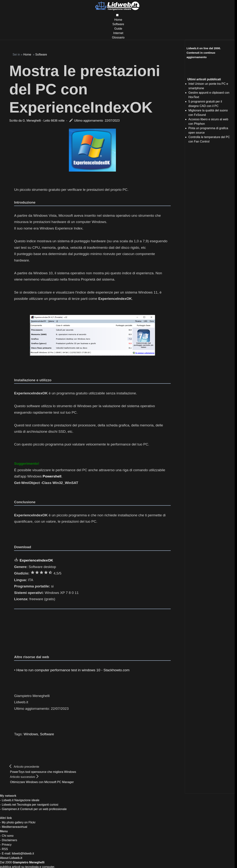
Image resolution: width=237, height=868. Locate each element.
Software (118, 24)
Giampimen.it (11, 809)
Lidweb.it (8, 800)
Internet (118, 33)
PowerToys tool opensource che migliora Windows (43, 772)
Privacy (7, 845)
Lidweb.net (9, 805)
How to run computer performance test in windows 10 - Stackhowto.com (73, 670)
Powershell (52, 476)
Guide (118, 29)
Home (118, 20)
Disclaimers (10, 840)
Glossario (118, 37)
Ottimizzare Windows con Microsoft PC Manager (42, 782)
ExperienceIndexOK (36, 560)
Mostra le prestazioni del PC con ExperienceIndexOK (85, 89)
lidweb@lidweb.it (23, 853)
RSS (5, 849)
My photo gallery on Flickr (19, 822)
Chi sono (8, 836)
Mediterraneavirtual (15, 827)
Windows (31, 734)
